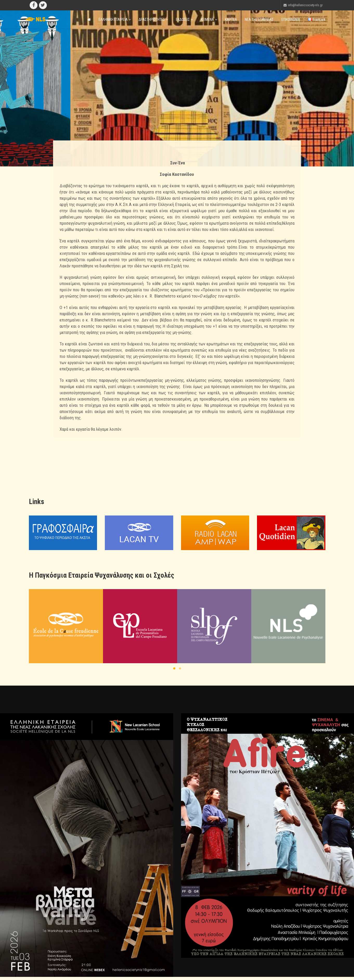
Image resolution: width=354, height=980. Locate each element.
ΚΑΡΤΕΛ (231, 20)
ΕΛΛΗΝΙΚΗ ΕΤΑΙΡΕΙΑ (115, 20)
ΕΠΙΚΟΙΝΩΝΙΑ (291, 20)
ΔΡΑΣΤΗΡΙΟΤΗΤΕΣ (153, 20)
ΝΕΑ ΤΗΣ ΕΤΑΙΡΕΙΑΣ (259, 20)
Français (317, 20)
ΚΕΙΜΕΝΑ (209, 20)
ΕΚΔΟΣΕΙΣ (184, 20)
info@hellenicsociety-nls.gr (305, 5)
